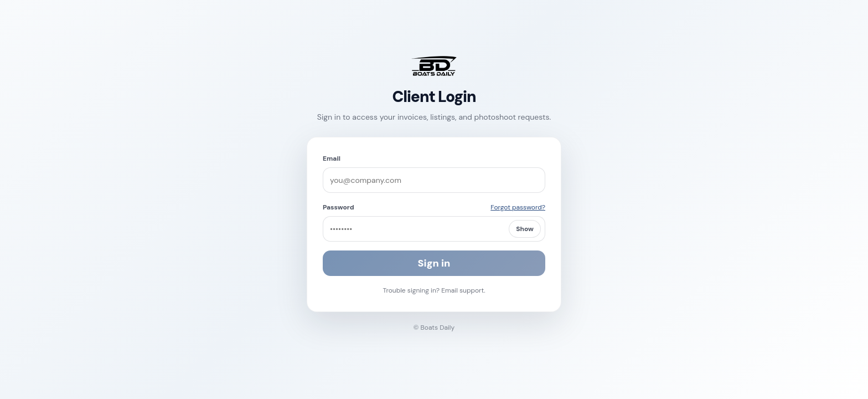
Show (525, 229)
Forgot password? (518, 207)
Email (332, 158)
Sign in (434, 263)
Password (339, 207)
